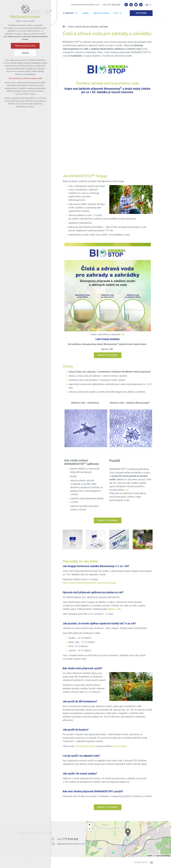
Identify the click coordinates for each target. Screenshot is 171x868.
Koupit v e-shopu (108, 355)
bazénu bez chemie (86, 746)
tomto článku (120, 746)
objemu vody (114, 609)
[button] (128, 832)
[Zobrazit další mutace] (150, 5)
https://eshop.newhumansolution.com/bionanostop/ (90, 583)
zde (123, 334)
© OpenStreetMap (162, 856)
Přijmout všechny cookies (25, 46)
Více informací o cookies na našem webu (25, 78)
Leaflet (149, 856)
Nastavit (25, 53)
